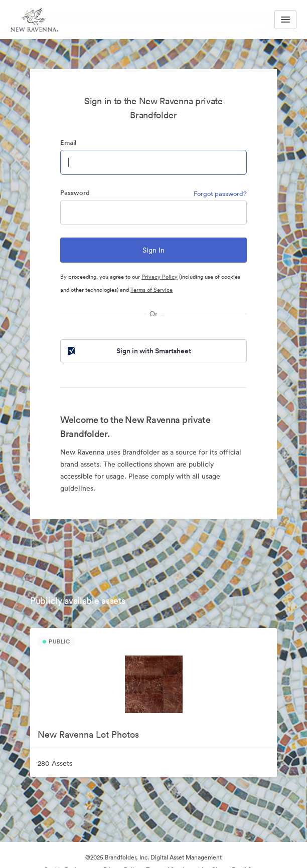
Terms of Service (151, 290)
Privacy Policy (160, 277)
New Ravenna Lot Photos (88, 734)
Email (68, 143)
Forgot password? (220, 194)
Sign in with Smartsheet (128, 351)
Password (75, 193)
